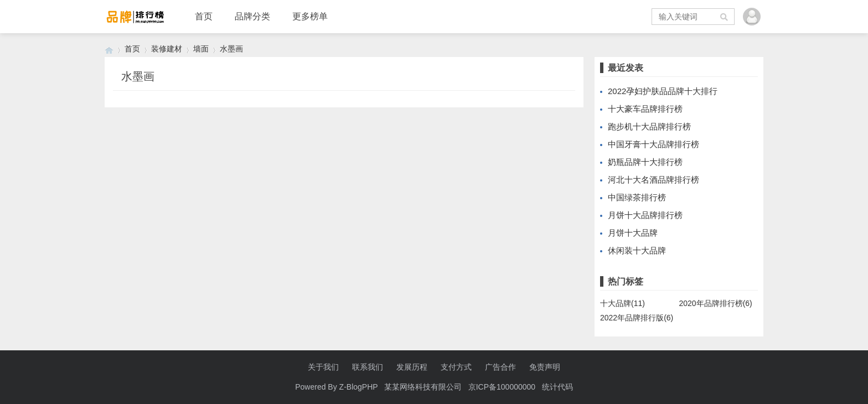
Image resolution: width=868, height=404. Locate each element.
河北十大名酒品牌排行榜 (653, 180)
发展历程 (412, 367)
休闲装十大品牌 (637, 250)
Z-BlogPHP (359, 387)
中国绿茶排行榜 (637, 197)
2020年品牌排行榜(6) (716, 303)
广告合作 (500, 367)
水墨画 (231, 49)
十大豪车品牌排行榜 (645, 109)
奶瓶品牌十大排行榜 (645, 162)
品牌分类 (252, 16)
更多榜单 (310, 16)
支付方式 (456, 367)
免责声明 (545, 367)
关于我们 (323, 367)
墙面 (201, 49)
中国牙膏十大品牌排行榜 (653, 144)
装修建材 (167, 49)
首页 (204, 16)
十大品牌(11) (622, 303)
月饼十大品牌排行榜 (645, 215)
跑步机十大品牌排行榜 (649, 126)
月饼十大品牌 (633, 233)
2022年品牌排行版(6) (637, 318)
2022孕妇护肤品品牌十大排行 (663, 91)
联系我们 (368, 367)
